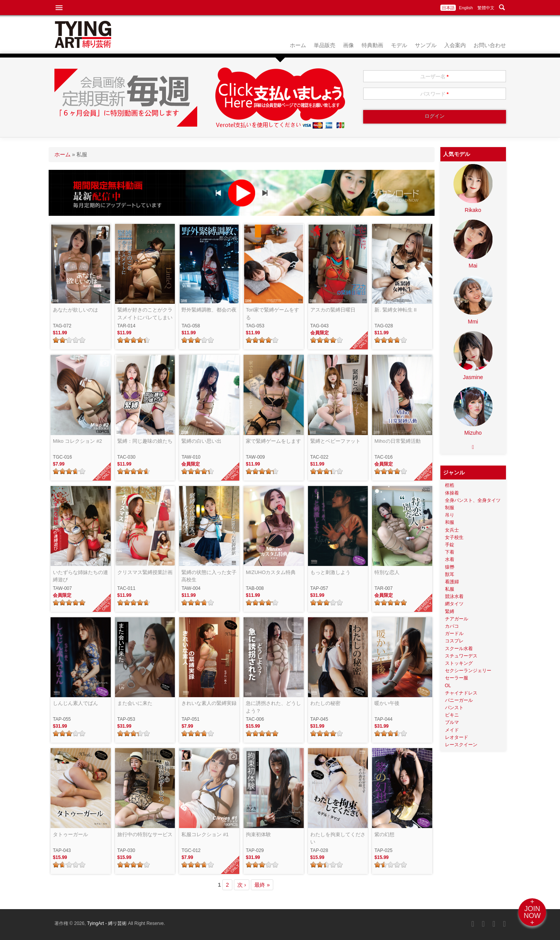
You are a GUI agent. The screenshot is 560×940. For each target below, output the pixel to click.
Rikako (473, 210)
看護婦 (452, 582)
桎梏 (450, 485)
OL (448, 686)
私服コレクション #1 (205, 834)
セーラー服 (457, 678)
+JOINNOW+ (532, 912)
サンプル (426, 45)
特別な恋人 (387, 572)
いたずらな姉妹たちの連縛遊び (80, 576)
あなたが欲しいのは (75, 310)
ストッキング (459, 663)
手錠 (450, 545)
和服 (450, 522)
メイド (452, 730)
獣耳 (450, 574)
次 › (242, 885)
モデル (399, 45)
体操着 (452, 493)
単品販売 (325, 45)
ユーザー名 (435, 77)
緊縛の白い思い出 (201, 441)
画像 (349, 45)
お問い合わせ (490, 45)
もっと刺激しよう (330, 572)
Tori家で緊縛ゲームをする (272, 314)
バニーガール (459, 700)
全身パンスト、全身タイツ (473, 500)
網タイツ (454, 604)
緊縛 (450, 611)
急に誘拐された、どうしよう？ (273, 707)
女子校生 (454, 537)
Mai (473, 266)
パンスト (454, 708)
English (466, 8)
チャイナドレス (461, 693)
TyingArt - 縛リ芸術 (107, 923)
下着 (450, 552)
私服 (450, 589)
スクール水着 (459, 649)
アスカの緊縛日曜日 (333, 310)
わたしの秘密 (325, 703)
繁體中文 (486, 8)
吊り (450, 515)
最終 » (262, 885)
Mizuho (473, 433)
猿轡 (450, 567)
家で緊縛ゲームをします (273, 441)
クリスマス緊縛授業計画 (145, 572)
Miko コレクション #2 (77, 441)
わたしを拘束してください (338, 838)
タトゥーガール (70, 834)
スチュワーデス (461, 656)
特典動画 (372, 45)
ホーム (298, 45)
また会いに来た (135, 703)
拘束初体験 (258, 834)
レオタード (457, 737)
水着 (450, 559)
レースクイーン (461, 745)
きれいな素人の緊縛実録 (209, 703)
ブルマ (452, 722)
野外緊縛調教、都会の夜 (209, 310)
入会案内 (455, 45)
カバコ (452, 626)
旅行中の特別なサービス (145, 834)
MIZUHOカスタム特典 (271, 572)
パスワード (435, 94)
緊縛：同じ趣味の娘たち (145, 441)
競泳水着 (454, 596)
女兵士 (452, 530)
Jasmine (473, 377)
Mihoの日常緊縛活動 (397, 441)
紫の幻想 (384, 834)
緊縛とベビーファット (335, 441)
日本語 (448, 8)
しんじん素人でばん (75, 703)
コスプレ (454, 641)
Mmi (473, 322)
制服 (450, 508)
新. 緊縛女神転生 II (395, 310)
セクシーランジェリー (468, 671)
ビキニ (452, 715)
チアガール (457, 619)
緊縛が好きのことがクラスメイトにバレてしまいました (145, 314)
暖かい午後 (387, 703)
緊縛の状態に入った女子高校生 (209, 576)
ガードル (454, 633)
